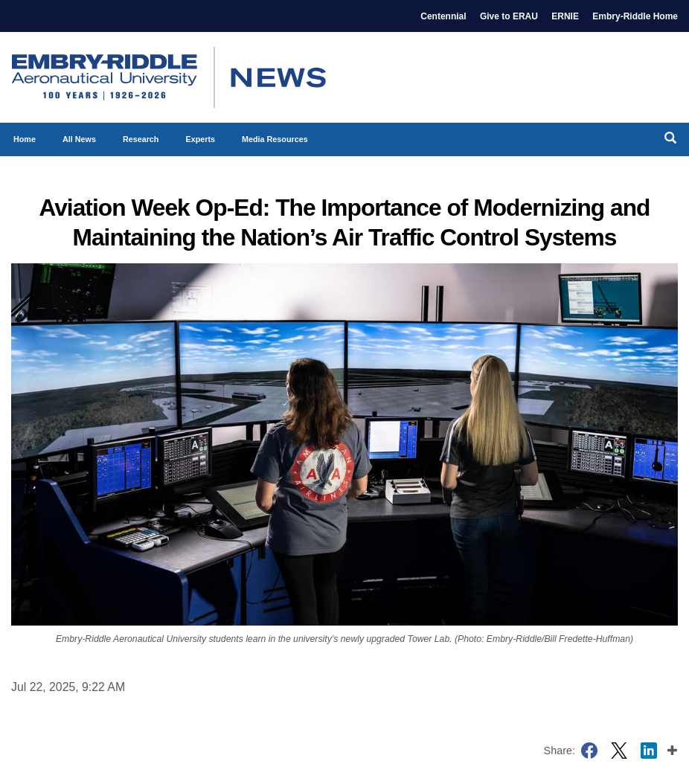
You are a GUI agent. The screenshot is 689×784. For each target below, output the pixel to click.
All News (79, 139)
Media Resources (275, 139)
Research (141, 139)
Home (25, 139)
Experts (200, 139)
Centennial (443, 16)
